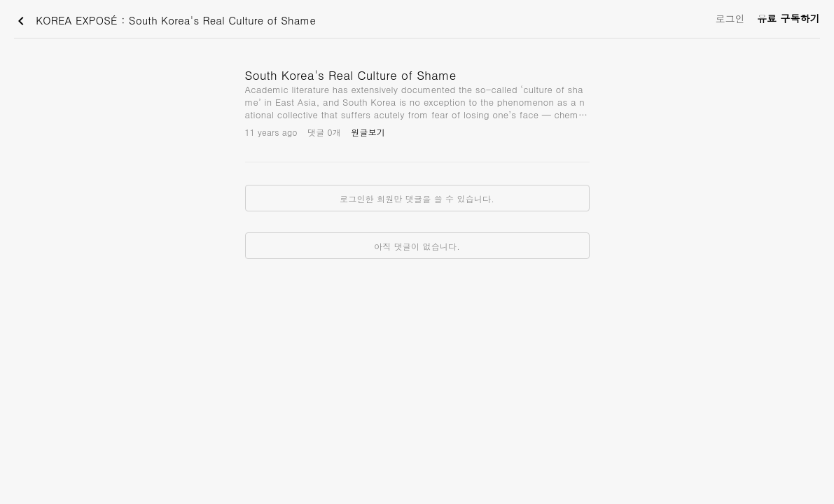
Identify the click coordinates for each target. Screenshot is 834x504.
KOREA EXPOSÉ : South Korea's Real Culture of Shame (164, 21)
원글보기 (368, 132)
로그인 (730, 18)
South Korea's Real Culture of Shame (351, 75)
